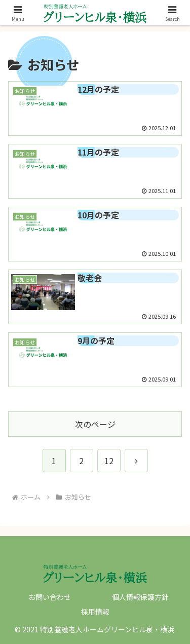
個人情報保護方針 (140, 597)
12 (109, 461)
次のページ (95, 424)
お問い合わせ (50, 597)
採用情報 (95, 612)
